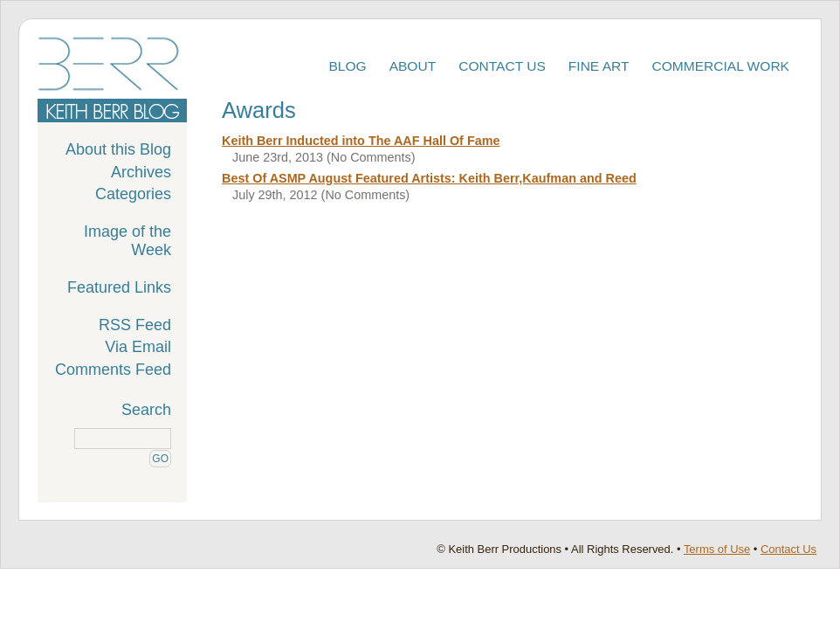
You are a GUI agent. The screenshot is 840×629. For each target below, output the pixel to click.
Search (146, 410)
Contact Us (502, 66)
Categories (133, 194)
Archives (141, 172)
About (413, 66)
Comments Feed (113, 370)
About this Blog (118, 149)
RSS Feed (135, 325)
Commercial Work (721, 66)
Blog (347, 66)
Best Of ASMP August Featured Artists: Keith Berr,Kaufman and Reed (429, 178)
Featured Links (119, 287)
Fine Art (599, 66)
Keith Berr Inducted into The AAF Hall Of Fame (361, 141)
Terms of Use (717, 549)
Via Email (138, 347)
